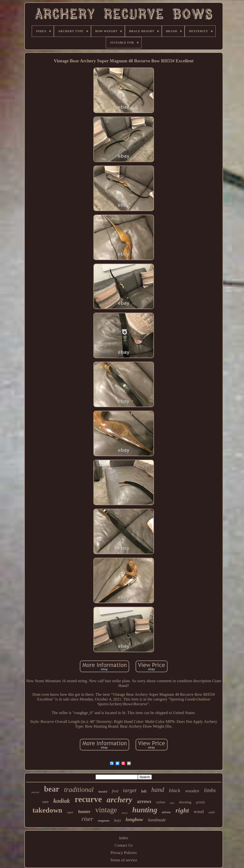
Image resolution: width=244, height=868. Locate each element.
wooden (192, 791)
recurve (88, 799)
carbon (161, 802)
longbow (134, 819)
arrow (166, 812)
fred (115, 791)
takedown (47, 810)
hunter (84, 812)
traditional (79, 789)
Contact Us (124, 845)
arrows (144, 801)
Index (124, 838)
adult (212, 812)
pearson (35, 792)
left (144, 791)
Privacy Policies (124, 853)
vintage (106, 810)
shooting (185, 802)
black (175, 790)
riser (87, 819)
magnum (104, 821)
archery (120, 800)
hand (158, 790)
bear (52, 789)
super (70, 812)
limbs (210, 790)
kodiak (62, 801)
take (172, 803)
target (130, 790)
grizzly (201, 802)
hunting (145, 810)
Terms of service (124, 860)
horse (125, 813)
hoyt (117, 820)
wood (199, 811)
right (182, 810)
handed (103, 792)
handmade (157, 820)
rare (46, 802)
